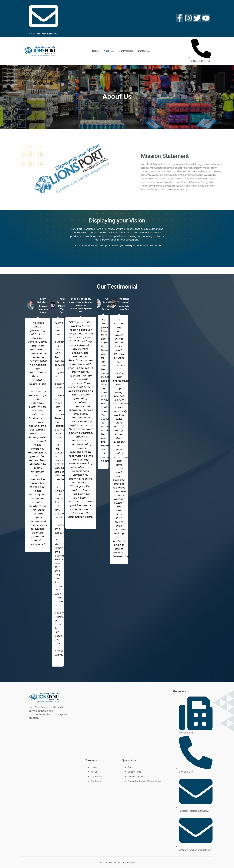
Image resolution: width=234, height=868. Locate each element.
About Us (109, 51)
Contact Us (144, 51)
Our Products (126, 51)
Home (95, 51)
